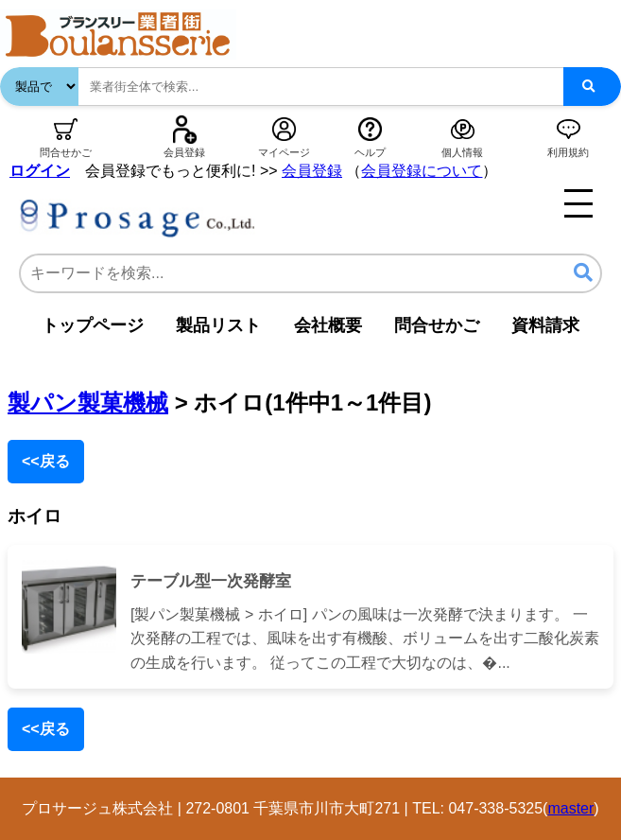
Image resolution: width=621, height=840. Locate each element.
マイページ (284, 152)
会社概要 (328, 325)
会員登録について (422, 171)
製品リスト (218, 325)
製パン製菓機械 (88, 402)
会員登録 (184, 152)
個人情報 (462, 152)
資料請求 (545, 325)
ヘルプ (370, 152)
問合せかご (66, 152)
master (570, 808)
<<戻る (46, 461)
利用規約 (568, 152)
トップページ (93, 325)
